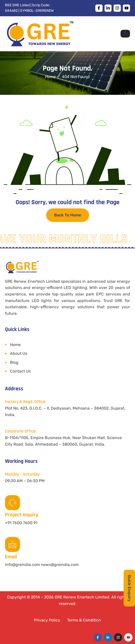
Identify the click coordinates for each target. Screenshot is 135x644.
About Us (19, 353)
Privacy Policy (47, 620)
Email (11, 557)
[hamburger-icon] (125, 34)
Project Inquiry (22, 515)
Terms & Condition (84, 620)
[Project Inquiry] (12, 503)
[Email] (12, 544)
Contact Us (20, 371)
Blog (14, 362)
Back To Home (68, 215)
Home (15, 345)
